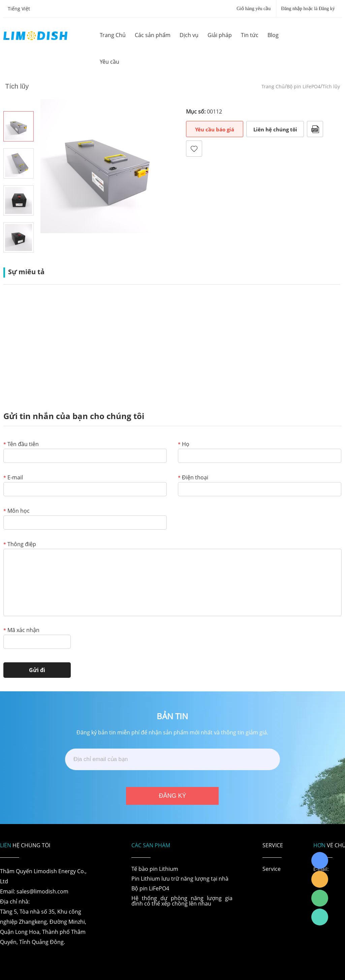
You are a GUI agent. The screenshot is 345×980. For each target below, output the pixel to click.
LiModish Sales (320, 879)
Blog (273, 35)
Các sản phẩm (153, 35)
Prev (19, 102)
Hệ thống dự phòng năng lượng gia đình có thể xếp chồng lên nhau (182, 901)
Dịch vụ (189, 35)
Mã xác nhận (21, 630)
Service (272, 869)
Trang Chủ (113, 35)
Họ (184, 445)
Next (19, 262)
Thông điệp (20, 545)
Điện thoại (193, 478)
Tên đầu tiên (21, 445)
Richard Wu (320, 860)
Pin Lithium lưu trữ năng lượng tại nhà (180, 879)
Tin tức (250, 35)
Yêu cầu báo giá (215, 129)
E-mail (13, 478)
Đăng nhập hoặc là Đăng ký (308, 9)
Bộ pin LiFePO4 (304, 86)
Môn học (17, 511)
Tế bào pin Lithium (155, 869)
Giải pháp (220, 35)
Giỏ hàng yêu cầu (254, 9)
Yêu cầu (109, 62)
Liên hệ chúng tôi (275, 129)
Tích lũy (331, 86)
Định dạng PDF (315, 129)
